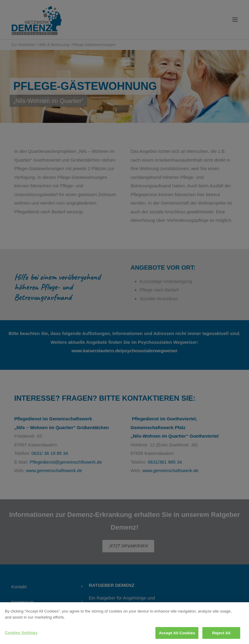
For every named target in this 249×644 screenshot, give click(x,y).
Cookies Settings (21, 636)
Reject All (221, 636)
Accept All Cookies (177, 636)
